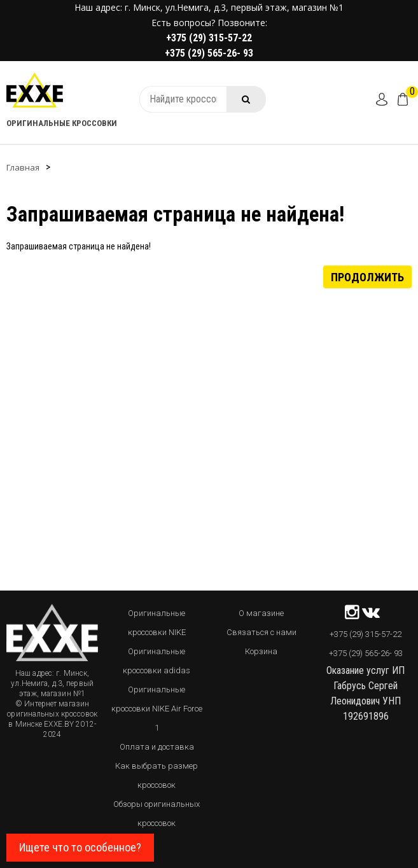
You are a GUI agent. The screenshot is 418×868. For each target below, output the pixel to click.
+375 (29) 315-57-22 (209, 38)
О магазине (261, 613)
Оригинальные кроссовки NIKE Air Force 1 (157, 709)
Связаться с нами (261, 632)
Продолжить (367, 276)
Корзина (261, 651)
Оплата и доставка (157, 747)
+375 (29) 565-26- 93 (209, 53)
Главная (23, 167)
